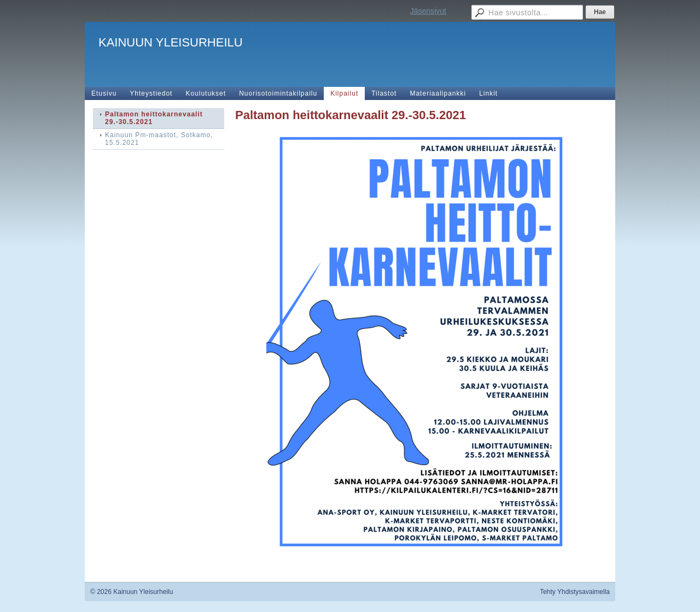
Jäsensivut (428, 11)
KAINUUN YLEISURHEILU (171, 42)
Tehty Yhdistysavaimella (575, 592)
